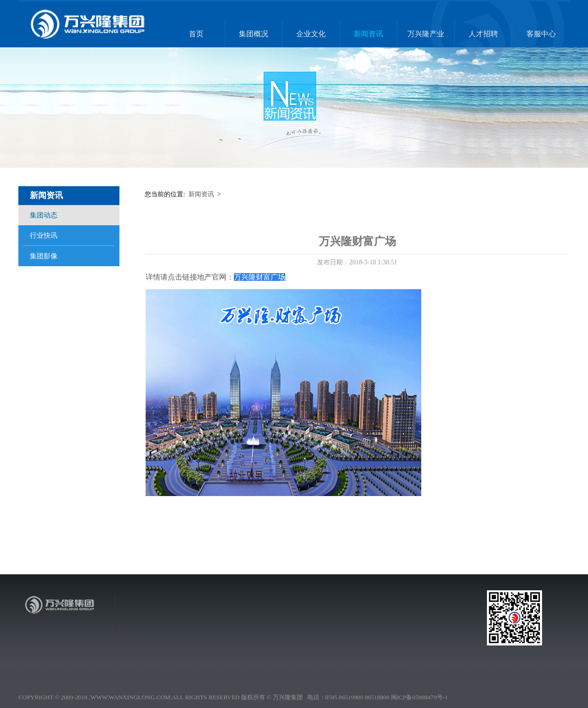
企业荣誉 (244, 642)
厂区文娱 (265, 637)
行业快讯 (44, 235)
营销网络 (244, 655)
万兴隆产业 (426, 34)
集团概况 (254, 34)
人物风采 (265, 642)
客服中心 (541, 34)
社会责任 (244, 646)
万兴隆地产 (310, 632)
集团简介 (244, 632)
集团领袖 (244, 637)
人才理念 (332, 632)
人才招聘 (483, 34)
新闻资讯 (368, 34)
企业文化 (311, 34)
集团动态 (44, 215)
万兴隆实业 (310, 637)
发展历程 (244, 651)
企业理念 (265, 632)
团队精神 (332, 642)
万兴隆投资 (310, 642)
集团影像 (44, 256)
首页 (196, 34)
